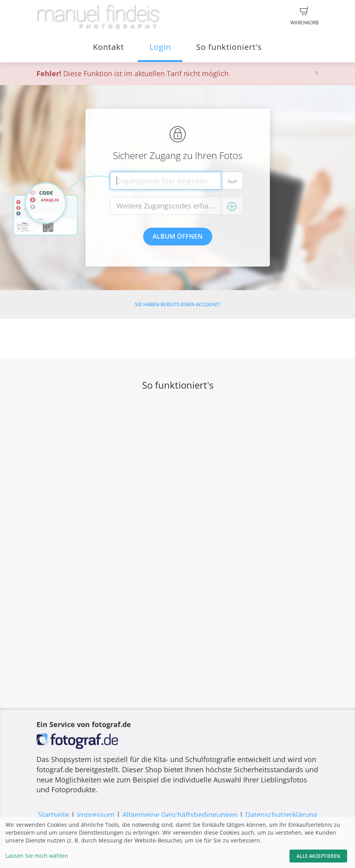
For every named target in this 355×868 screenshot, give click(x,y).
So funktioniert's (229, 47)
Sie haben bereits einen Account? (178, 304)
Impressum (96, 815)
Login (160, 47)
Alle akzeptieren (318, 856)
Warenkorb (305, 16)
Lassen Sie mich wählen (37, 856)
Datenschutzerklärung (281, 815)
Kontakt (108, 47)
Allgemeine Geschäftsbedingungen (180, 815)
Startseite (54, 815)
